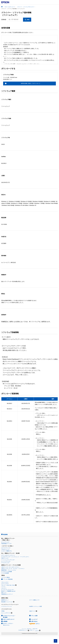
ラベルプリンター (5, 563)
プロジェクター (5, 582)
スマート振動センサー (34, 600)
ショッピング (34, 619)
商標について (32, 630)
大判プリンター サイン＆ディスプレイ (10, 567)
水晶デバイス (32, 611)
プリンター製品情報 (8, 579)
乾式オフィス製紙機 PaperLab (8, 591)
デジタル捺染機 (5, 573)
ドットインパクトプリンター (8, 560)
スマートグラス (5, 584)
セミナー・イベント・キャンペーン (8, 624)
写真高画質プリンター (7, 544)
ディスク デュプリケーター (8, 590)
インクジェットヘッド (7, 606)
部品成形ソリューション (7, 602)
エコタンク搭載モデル (7, 551)
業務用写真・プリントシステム (9, 570)
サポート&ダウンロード (9, 619)
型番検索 (4, 20)
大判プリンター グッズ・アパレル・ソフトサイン (13, 569)
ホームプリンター (5, 542)
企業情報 (5, 621)
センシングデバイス (6, 613)
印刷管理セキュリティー (7, 594)
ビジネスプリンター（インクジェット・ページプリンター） (15, 557)
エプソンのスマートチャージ (8, 555)
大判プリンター (5, 558)
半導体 (3, 611)
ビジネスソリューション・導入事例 (9, 617)
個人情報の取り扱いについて (24, 630)
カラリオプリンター (6, 548)
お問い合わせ (34, 621)
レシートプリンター (6, 561)
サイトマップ (24, 629)
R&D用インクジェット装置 (36, 606)
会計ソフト (4, 593)
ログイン (34, 624)
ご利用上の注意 (35, 629)
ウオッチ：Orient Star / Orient (8, 585)
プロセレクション (5, 549)
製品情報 (5, 535)
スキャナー (4, 588)
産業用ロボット (5, 600)
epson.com (37, 631)
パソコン (3, 587)
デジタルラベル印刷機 (7, 572)
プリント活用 (34, 616)
